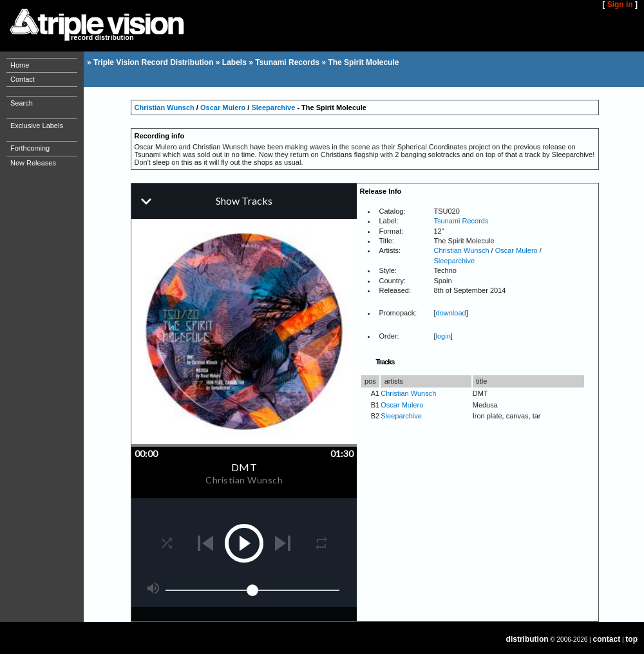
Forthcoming (30, 148)
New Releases (33, 163)
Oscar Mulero (223, 107)
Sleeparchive (273, 107)
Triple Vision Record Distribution (153, 62)
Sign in (620, 5)
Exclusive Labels (37, 126)
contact (607, 639)
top (631, 639)
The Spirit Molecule (363, 62)
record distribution (102, 37)
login (443, 336)
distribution (527, 639)
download (451, 313)
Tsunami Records (287, 62)
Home (20, 65)
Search (22, 103)
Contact (23, 79)
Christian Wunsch (165, 107)
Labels (234, 62)
